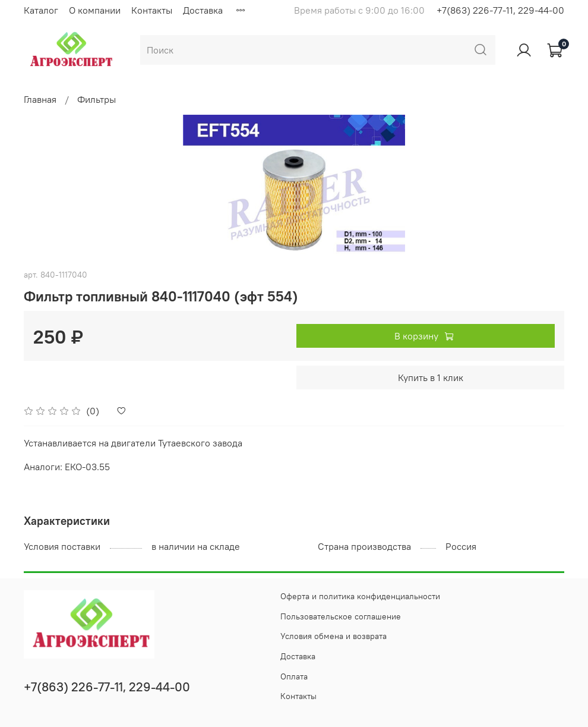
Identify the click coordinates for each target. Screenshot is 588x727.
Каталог (41, 10)
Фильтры (97, 99)
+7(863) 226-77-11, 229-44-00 (500, 10)
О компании (95, 10)
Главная (40, 99)
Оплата (294, 676)
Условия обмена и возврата (333, 636)
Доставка (203, 10)
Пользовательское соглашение (341, 616)
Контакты (152, 10)
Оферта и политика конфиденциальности (360, 596)
